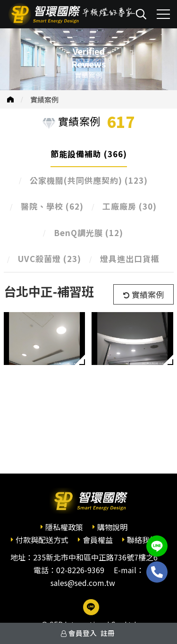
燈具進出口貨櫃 (130, 258)
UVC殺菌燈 (50, 258)
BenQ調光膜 (88, 233)
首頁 (10, 99)
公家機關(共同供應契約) (89, 180)
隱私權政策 (64, 527)
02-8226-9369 (80, 570)
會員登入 (83, 633)
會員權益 (98, 540)
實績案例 (44, 99)
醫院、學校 (52, 206)
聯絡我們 (142, 540)
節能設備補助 (89, 154)
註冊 (108, 633)
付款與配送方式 (42, 540)
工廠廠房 (130, 206)
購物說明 (112, 527)
